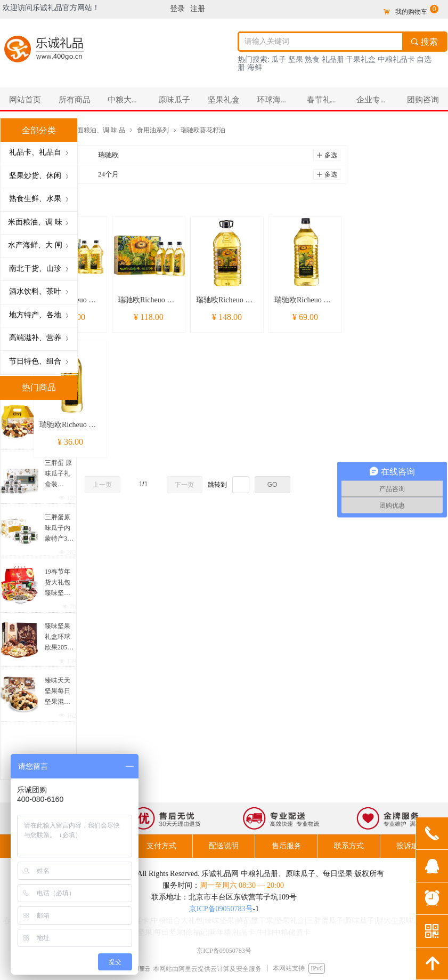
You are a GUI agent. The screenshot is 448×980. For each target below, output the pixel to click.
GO (272, 485)
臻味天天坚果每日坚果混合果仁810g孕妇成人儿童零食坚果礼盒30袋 (58, 692)
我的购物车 (411, 12)
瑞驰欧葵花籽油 (203, 130)
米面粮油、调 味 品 (98, 130)
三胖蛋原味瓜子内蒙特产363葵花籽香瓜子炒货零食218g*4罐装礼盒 (59, 529)
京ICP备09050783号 (221, 909)
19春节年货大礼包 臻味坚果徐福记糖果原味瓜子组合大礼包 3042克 (58, 583)
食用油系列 (153, 130)
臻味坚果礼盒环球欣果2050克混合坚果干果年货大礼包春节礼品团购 (58, 637)
